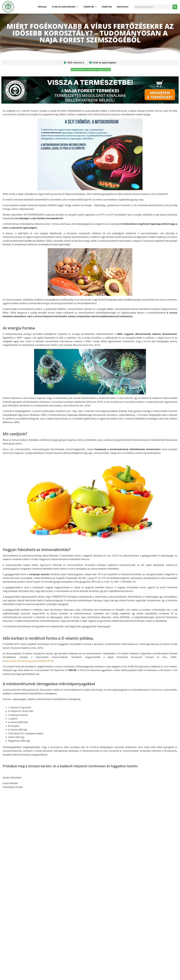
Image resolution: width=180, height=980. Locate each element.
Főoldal (42, 7)
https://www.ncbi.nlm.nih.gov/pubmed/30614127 (28, 661)
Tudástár (90, 7)
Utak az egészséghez (65, 7)
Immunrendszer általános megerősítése (91, 70)
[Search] (175, 7)
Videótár (107, 7)
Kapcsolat (123, 7)
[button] (71, 818)
